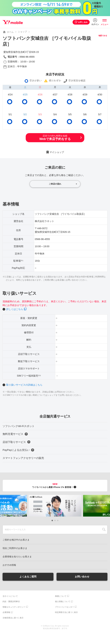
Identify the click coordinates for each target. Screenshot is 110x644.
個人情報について (63, 601)
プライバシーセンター (64, 607)
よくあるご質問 (28, 577)
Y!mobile (13, 22)
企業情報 (6, 612)
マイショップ (57, 152)
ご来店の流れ (55, 184)
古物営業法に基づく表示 (13, 618)
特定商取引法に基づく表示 (66, 612)
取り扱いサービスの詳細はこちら (24, 385)
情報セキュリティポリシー (14, 607)
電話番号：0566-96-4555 (21, 57)
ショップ (22, 32)
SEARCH (104, 530)
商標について (61, 596)
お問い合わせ (82, 577)
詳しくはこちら (15, 309)
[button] (52, 520)
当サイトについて (10, 596)
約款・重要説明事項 (11, 601)
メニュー (104, 24)
